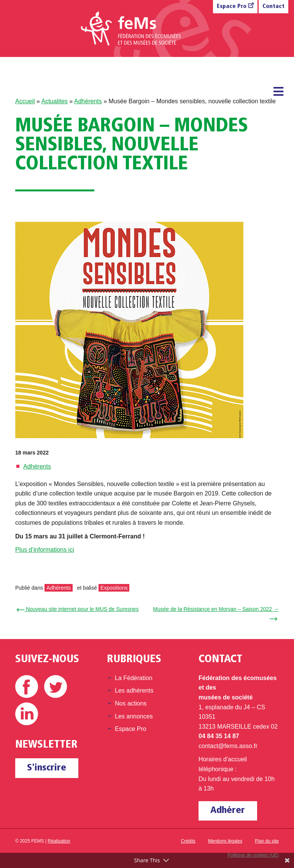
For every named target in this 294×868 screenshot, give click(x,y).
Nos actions (131, 703)
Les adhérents (134, 690)
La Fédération (134, 678)
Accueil (25, 101)
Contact (273, 7)
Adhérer (228, 810)
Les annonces (134, 716)
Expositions (114, 588)
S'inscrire (47, 768)
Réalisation (59, 841)
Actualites (54, 101)
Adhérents (88, 101)
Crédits (188, 841)
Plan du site (267, 841)
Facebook (27, 687)
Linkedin (27, 714)
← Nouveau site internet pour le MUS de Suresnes (79, 609)
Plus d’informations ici (45, 550)
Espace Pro (232, 7)
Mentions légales (225, 841)
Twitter (56, 687)
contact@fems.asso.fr (228, 746)
